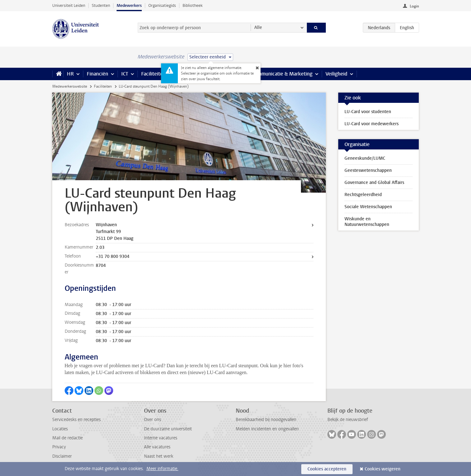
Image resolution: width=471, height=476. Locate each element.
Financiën (97, 74)
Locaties (60, 429)
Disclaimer (62, 456)
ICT (125, 74)
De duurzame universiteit (168, 429)
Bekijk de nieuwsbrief (348, 420)
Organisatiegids (162, 5)
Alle (258, 27)
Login (414, 6)
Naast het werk (159, 456)
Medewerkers (129, 5)
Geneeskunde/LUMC (365, 158)
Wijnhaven (106, 225)
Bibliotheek (193, 5)
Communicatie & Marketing (282, 74)
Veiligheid (336, 74)
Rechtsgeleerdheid (363, 195)
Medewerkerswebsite (70, 86)
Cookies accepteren (327, 469)
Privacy (59, 447)
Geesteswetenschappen (368, 170)
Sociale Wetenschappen (368, 207)
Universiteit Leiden (69, 5)
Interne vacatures (161, 438)
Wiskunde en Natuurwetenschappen (367, 222)
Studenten (101, 5)
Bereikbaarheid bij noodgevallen (266, 420)
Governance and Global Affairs (374, 183)
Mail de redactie (67, 438)
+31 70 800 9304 (113, 256)
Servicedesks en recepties (76, 420)
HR (70, 74)
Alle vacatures (157, 447)
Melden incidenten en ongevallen (267, 429)
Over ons (152, 420)
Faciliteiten (153, 74)
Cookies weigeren (383, 469)
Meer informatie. (162, 469)
